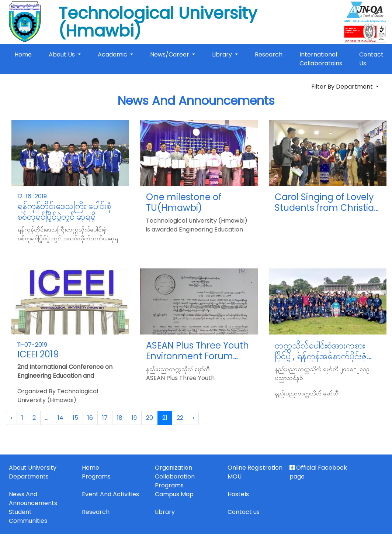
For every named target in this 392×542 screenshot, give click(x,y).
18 (120, 418)
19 (134, 418)
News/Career (170, 54)
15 (75, 418)
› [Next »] (193, 418)
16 (90, 418)
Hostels (238, 494)
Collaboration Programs (175, 481)
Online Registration (255, 468)
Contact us (244, 512)
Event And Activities (110, 494)
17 (105, 418)
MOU (235, 476)
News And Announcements (33, 499)
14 (60, 418)
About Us (63, 54)
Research (269, 54)
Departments (29, 476)
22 (180, 418)
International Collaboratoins (321, 59)
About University (33, 468)
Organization (174, 468)
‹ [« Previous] (11, 418)
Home (25, 54)
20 (150, 418)
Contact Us (371, 59)
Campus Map (174, 494)
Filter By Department (343, 87)
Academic (113, 54)
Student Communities (28, 516)
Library (223, 54)
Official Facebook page (318, 472)
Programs (96, 476)
